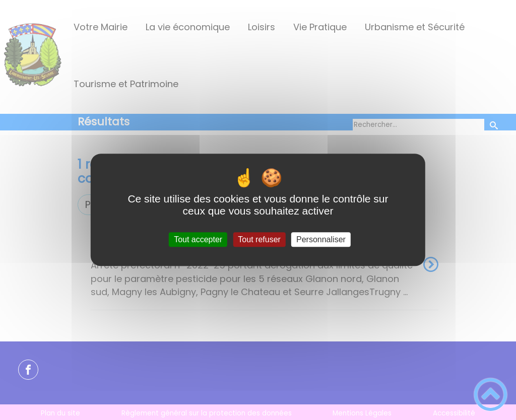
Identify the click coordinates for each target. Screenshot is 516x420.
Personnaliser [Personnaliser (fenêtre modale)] (321, 239)
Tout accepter (198, 239)
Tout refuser (259, 239)
